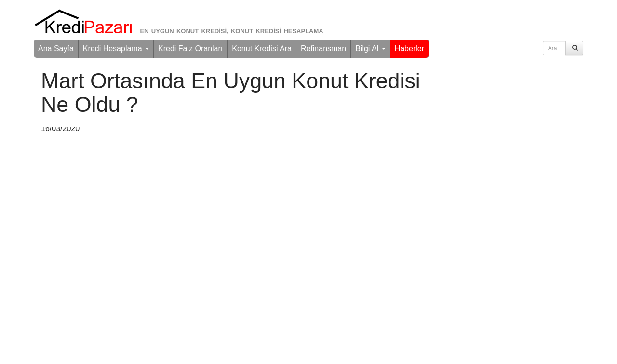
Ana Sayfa (56, 48)
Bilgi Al (370, 48)
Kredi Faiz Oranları (190, 48)
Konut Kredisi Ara (262, 48)
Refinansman (323, 48)
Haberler (409, 48)
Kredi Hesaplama (116, 48)
